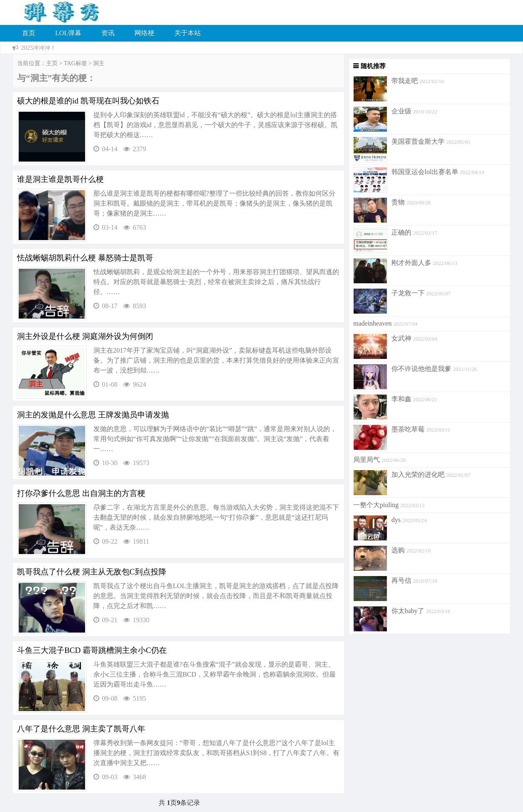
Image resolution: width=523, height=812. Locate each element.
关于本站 (188, 33)
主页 (52, 63)
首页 (29, 33)
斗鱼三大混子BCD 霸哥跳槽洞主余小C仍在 (92, 650)
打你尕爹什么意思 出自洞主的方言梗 (81, 493)
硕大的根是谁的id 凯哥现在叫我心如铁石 (88, 101)
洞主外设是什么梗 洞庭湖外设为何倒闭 (85, 336)
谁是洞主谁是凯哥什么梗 (60, 179)
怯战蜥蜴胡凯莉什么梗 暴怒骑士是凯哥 (85, 258)
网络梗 (144, 33)
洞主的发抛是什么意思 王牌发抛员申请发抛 (93, 415)
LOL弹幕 (68, 33)
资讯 (108, 33)
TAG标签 (76, 63)
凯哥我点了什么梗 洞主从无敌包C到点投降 (92, 572)
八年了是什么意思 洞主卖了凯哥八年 (81, 729)
